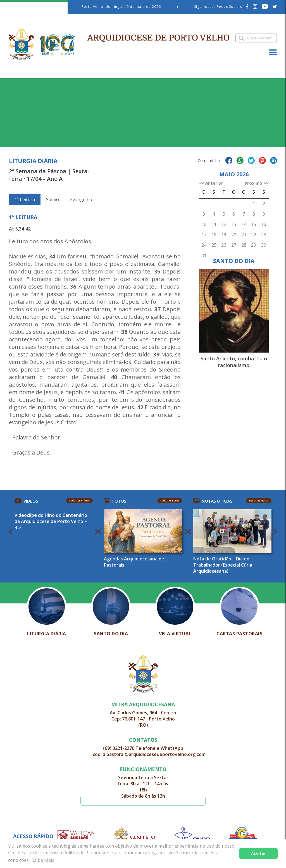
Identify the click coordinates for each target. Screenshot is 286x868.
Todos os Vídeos (79, 500)
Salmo (53, 199)
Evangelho (81, 199)
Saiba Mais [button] (43, 860)
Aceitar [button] (258, 853)
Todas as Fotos (170, 500)
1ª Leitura (25, 199)
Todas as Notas (259, 500)
